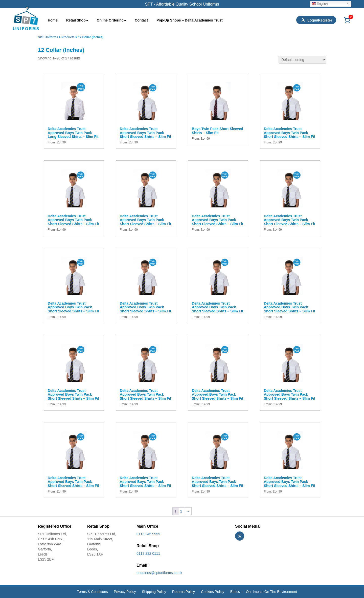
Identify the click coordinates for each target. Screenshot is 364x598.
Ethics (235, 592)
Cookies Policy (213, 592)
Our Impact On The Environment (271, 592)
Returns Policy (184, 592)
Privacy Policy (125, 592)
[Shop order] (302, 60)
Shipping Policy (154, 592)
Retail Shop (77, 20)
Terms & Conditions (92, 592)
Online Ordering (112, 20)
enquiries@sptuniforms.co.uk (159, 573)
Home (53, 20)
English (320, 4)
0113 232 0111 (148, 553)
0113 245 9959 (148, 534)
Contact (141, 20)
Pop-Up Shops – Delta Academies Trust (190, 20)
